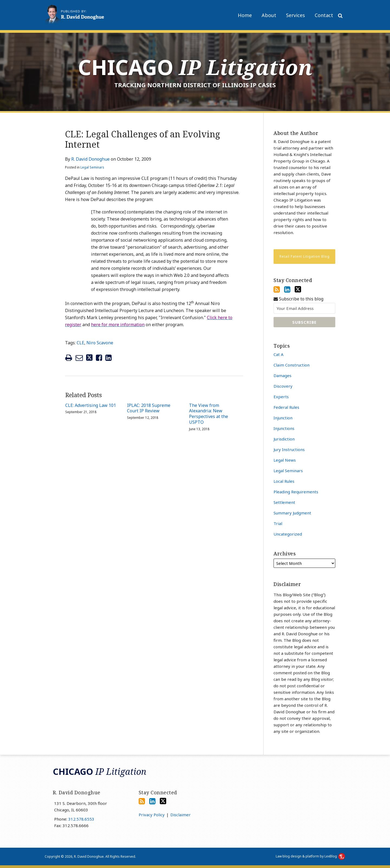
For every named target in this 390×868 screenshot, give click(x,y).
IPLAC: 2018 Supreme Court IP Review (149, 408)
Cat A (279, 354)
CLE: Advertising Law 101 (91, 405)
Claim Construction (292, 365)
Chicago (195, 67)
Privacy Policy (152, 815)
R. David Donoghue (90, 159)
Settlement (284, 502)
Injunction (283, 418)
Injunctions (284, 428)
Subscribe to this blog (298, 299)
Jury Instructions (289, 449)
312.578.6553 (81, 819)
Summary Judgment (292, 513)
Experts (281, 397)
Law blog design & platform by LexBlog (310, 856)
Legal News (285, 460)
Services (295, 15)
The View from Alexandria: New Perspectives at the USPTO (209, 414)
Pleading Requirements (296, 492)
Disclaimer (181, 815)
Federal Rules (286, 407)
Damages (282, 375)
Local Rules (284, 481)
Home (245, 15)
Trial (278, 523)
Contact (324, 15)
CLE (80, 343)
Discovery (283, 386)
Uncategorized (288, 534)
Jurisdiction (284, 439)
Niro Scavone (100, 343)
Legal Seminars (92, 167)
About (269, 15)
